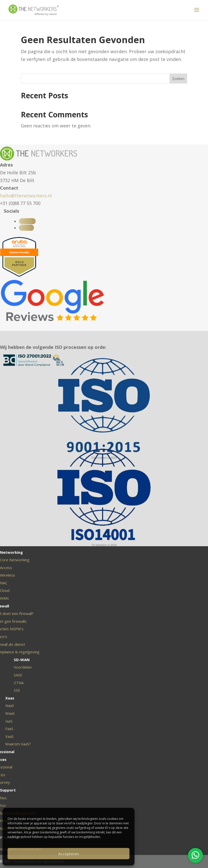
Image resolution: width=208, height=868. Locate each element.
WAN (4, 598)
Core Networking (15, 560)
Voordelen (23, 667)
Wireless (8, 575)
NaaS (10, 705)
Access (6, 568)
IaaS (9, 721)
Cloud (5, 590)
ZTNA (19, 683)
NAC (4, 583)
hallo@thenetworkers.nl (26, 196)
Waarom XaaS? (18, 744)
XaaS (9, 736)
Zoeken (178, 79)
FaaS (9, 729)
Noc (3, 798)
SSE (17, 690)
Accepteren (69, 854)
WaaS (10, 713)
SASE (18, 675)
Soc (3, 805)
